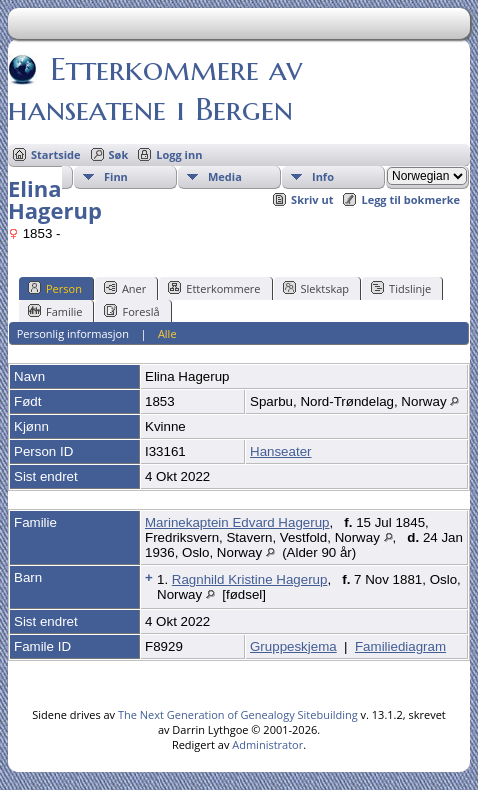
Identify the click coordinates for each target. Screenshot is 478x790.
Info (323, 176)
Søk (119, 154)
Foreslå (131, 311)
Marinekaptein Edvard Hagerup (237, 522)
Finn (116, 176)
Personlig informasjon (73, 333)
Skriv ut (312, 199)
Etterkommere (214, 288)
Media (225, 176)
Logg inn (179, 154)
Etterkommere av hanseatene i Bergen (155, 89)
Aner (125, 288)
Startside (56, 154)
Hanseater (281, 451)
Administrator (267, 744)
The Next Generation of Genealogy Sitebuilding (238, 714)
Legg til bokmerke (410, 199)
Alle (167, 333)
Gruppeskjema (293, 646)
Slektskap (316, 288)
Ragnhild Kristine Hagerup (250, 579)
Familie (55, 311)
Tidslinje (401, 288)
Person (55, 288)
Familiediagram (400, 646)
